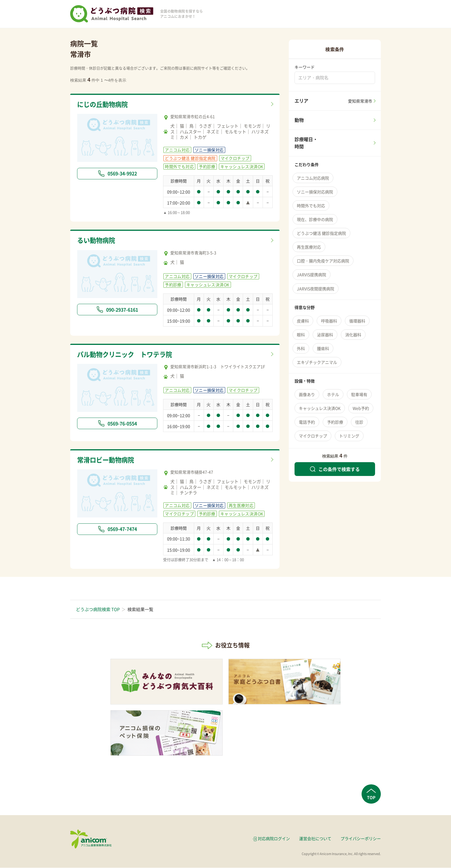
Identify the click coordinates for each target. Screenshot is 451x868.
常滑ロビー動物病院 (107, 460)
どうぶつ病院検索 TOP (98, 610)
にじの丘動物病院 (104, 104)
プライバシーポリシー (361, 839)
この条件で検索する (335, 469)
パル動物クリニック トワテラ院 (127, 354)
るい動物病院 (97, 240)
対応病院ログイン (274, 839)
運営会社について (315, 839)
